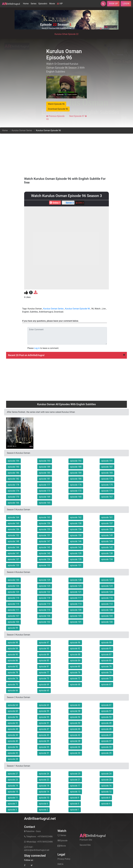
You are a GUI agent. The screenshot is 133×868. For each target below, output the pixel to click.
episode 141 (13, 553)
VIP (60, 4)
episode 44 (13, 735)
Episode (63, 841)
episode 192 (76, 461)
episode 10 (44, 798)
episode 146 (76, 541)
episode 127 (107, 580)
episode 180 (76, 479)
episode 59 (44, 711)
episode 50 (75, 723)
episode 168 (76, 497)
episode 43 (44, 735)
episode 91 (106, 649)
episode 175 (107, 485)
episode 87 (106, 655)
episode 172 (76, 491)
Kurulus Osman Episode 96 (77, 309)
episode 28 (13, 759)
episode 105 (76, 616)
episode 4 (106, 804)
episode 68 (75, 685)
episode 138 (107, 553)
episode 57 (106, 711)
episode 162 (76, 517)
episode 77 (44, 673)
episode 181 (45, 479)
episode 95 (106, 643)
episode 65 (44, 691)
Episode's (43, 4)
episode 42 (75, 735)
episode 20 (106, 780)
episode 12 (106, 792)
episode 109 (76, 610)
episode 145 (107, 541)
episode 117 (76, 598)
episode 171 (107, 491)
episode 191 (107, 461)
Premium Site (86, 840)
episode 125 (45, 586)
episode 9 (75, 798)
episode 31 (44, 753)
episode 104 (107, 616)
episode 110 (45, 610)
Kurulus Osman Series (22, 130)
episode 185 (45, 473)
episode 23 (13, 780)
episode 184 (76, 473)
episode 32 (13, 753)
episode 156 (13, 529)
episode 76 (75, 673)
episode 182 (13, 479)
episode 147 (45, 541)
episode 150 (76, 535)
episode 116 (107, 598)
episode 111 (13, 610)
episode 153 (107, 529)
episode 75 (106, 673)
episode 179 (107, 479)
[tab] (66, 355)
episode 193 (45, 461)
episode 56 (13, 717)
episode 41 (106, 735)
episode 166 (13, 503)
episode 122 (45, 592)
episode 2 (43, 810)
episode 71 (106, 679)
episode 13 (75, 792)
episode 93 (44, 649)
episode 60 (13, 711)
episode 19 (13, 786)
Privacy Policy (64, 859)
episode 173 (45, 491)
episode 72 (75, 679)
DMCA (60, 864)
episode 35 (44, 747)
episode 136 (45, 559)
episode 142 (76, 547)
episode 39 (44, 741)
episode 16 (106, 786)
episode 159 (45, 523)
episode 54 (75, 717)
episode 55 (44, 717)
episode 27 (13, 774)
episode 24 (106, 774)
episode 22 (44, 780)
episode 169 (45, 497)
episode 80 (75, 667)
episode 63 (44, 705)
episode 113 (76, 604)
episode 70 (13, 685)
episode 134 (107, 559)
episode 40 (13, 741)
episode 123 (13, 592)
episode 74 (13, 679)
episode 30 (75, 753)
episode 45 (106, 729)
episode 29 (106, 753)
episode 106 (45, 616)
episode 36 (13, 747)
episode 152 (13, 535)
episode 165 (45, 503)
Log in (37, 348)
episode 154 (76, 529)
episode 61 (106, 705)
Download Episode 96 (58, 109)
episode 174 (13, 491)
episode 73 (44, 679)
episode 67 (106, 685)
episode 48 (13, 729)
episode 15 (13, 792)
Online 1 (55, 203)
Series (34, 4)
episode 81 (44, 667)
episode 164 (13, 517)
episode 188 (76, 467)
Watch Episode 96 (56, 104)
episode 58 (75, 711)
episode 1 (75, 810)
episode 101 (76, 622)
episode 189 (45, 467)
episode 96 (75, 643)
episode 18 (44, 786)
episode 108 (107, 610)
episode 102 (45, 622)
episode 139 (76, 553)
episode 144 (13, 547)
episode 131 (76, 565)
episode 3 (12, 810)
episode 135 (76, 559)
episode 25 (75, 774)
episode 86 (13, 661)
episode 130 (13, 580)
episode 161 (107, 517)
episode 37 (106, 741)
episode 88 (75, 655)
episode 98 (13, 643)
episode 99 (13, 628)
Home (26, 3)
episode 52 (13, 723)
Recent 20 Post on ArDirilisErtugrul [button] (66, 355)
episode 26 (44, 774)
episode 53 (106, 717)
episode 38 (75, 741)
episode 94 (13, 649)
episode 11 (13, 798)
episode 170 (13, 497)
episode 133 (13, 565)
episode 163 (45, 517)
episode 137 (13, 559)
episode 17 (75, 786)
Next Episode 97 (77, 116)
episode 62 (75, 705)
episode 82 (13, 667)
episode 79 (106, 667)
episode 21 (75, 780)
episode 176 (76, 485)
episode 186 (13, 473)
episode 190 (13, 467)
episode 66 (13, 691)
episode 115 (13, 604)
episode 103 (13, 622)
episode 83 (106, 661)
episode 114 (45, 604)
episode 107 (13, 616)
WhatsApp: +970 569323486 (38, 842)
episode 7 (12, 804)
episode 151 (45, 535)
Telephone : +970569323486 (38, 837)
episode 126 (13, 586)
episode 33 (106, 747)
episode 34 (75, 747)
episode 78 (13, 673)
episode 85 (44, 661)
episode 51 (44, 723)
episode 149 (107, 535)
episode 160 (13, 523)
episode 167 (107, 497)
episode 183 (107, 473)
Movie (52, 4)
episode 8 (106, 798)
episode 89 (44, 655)
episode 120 (107, 592)
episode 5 (75, 804)
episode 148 (13, 541)
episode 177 (45, 485)
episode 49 (106, 723)
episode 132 (45, 565)
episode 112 (107, 604)
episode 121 (76, 592)
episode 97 (44, 643)
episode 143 (45, 547)
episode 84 (75, 661)
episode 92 (75, 649)
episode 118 (45, 598)
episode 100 (107, 622)
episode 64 (13, 705)
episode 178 (13, 485)
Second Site (85, 845)
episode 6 (43, 804)
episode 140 (45, 553)
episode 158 (76, 523)
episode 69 (44, 685)
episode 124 (107, 586)
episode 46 (75, 729)
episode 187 (107, 467)
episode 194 (13, 461)
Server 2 (68, 203)
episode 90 (13, 655)
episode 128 (76, 580)
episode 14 (44, 792)
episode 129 (45, 580)
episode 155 (45, 529)
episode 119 (13, 598)
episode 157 (107, 523)
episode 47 (44, 729)
